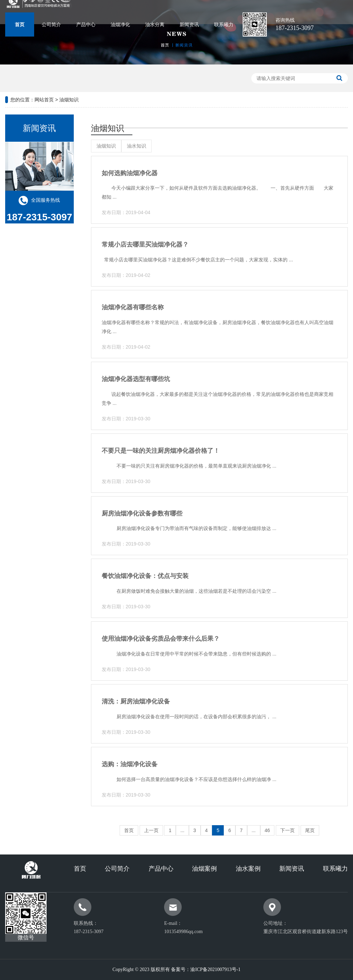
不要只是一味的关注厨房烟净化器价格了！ (161, 451)
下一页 (288, 830)
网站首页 (44, 100)
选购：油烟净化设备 (130, 764)
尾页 (310, 830)
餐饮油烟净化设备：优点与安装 (145, 576)
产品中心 (86, 25)
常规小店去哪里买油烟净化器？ (145, 244)
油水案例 (248, 869)
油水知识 (137, 146)
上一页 (151, 830)
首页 (20, 25)
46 (268, 830)
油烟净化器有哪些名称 (133, 307)
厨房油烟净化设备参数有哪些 (142, 513)
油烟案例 (204, 869)
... (182, 830)
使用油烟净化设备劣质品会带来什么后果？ (161, 639)
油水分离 (155, 25)
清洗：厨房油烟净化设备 (136, 701)
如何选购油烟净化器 (130, 173)
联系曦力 (224, 25)
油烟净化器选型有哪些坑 (136, 379)
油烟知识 (69, 100)
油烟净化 (120, 25)
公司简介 (51, 25)
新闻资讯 (189, 25)
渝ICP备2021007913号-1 (215, 969)
